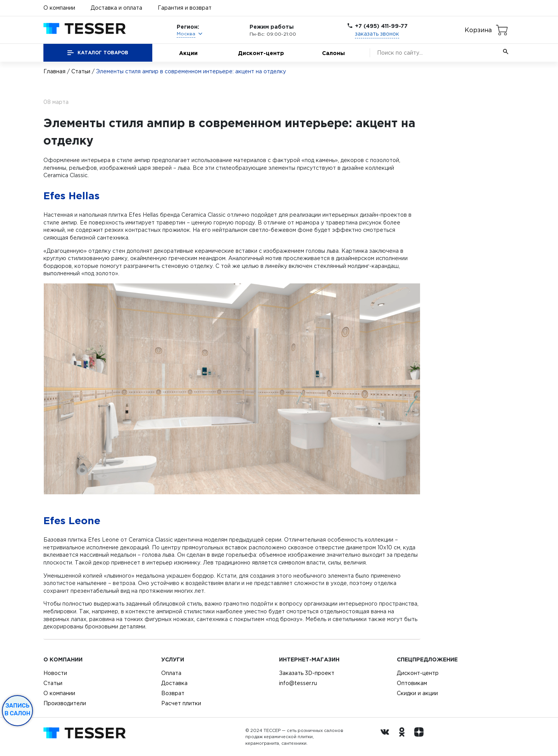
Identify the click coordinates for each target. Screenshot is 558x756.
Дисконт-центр (261, 53)
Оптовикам (412, 683)
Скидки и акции (417, 693)
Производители (65, 703)
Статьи (81, 71)
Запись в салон (18, 709)
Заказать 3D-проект (307, 673)
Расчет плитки (181, 703)
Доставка (174, 683)
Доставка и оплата (116, 8)
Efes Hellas (71, 195)
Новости (55, 673)
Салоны (333, 53)
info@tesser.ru (298, 683)
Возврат (173, 693)
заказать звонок (377, 34)
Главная (54, 71)
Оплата (171, 673)
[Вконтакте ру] (387, 737)
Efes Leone (72, 520)
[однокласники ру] (404, 737)
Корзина (478, 30)
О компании (59, 8)
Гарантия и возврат (185, 8)
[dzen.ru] (421, 737)
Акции (188, 53)
